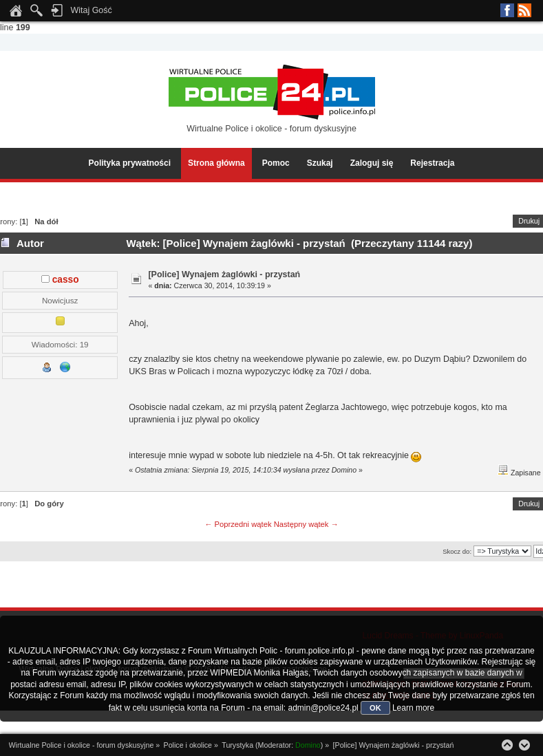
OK (375, 708)
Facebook (507, 10)
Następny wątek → (306, 524)
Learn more (413, 708)
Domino (308, 745)
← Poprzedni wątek (238, 524)
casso (66, 280)
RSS (524, 10)
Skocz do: (457, 551)
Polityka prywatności (130, 163)
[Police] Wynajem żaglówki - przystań (224, 274)
